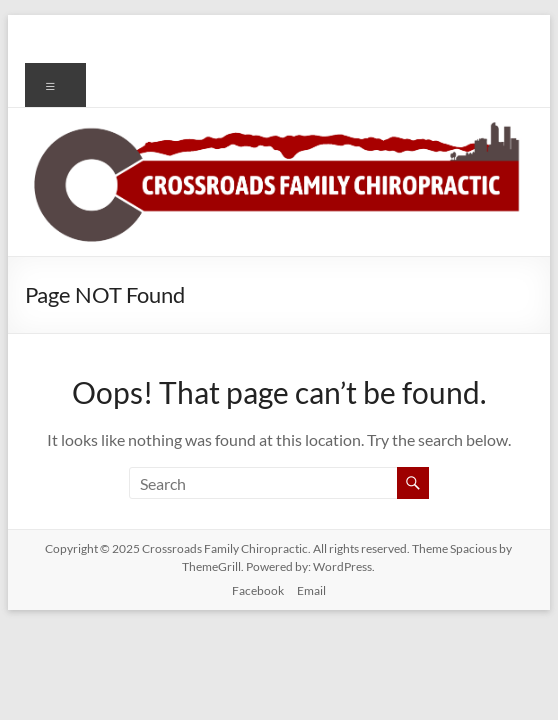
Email (311, 590)
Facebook (258, 590)
